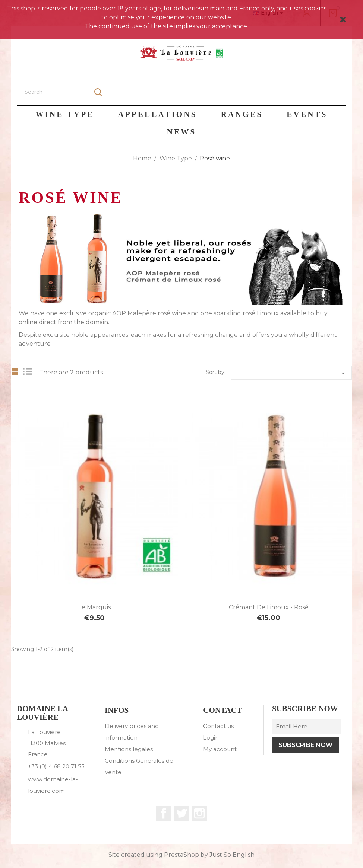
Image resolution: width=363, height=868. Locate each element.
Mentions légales (129, 723)
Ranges (242, 88)
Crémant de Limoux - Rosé (269, 581)
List (30, 346)
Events (307, 88)
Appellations (157, 88)
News (182, 106)
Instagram (199, 787)
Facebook (164, 787)
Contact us (218, 700)
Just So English (232, 829)
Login (211, 711)
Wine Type (65, 88)
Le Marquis (94, 581)
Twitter (181, 787)
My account (220, 723)
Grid (15, 346)
